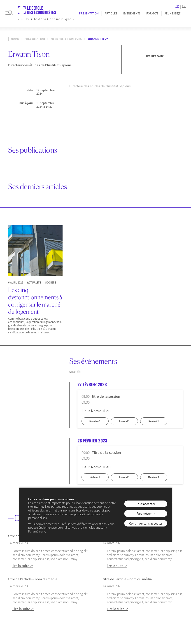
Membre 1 (95, 421)
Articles (111, 13)
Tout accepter (146, 504)
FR (177, 6)
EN (184, 6)
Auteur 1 (95, 477)
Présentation (89, 13)
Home (15, 39)
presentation (35, 39)
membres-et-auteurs (66, 39)
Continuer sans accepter (146, 523)
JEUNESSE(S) (173, 13)
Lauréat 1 (124, 421)
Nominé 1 (154, 421)
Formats (152, 13)
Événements (132, 13)
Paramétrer (144, 514)
